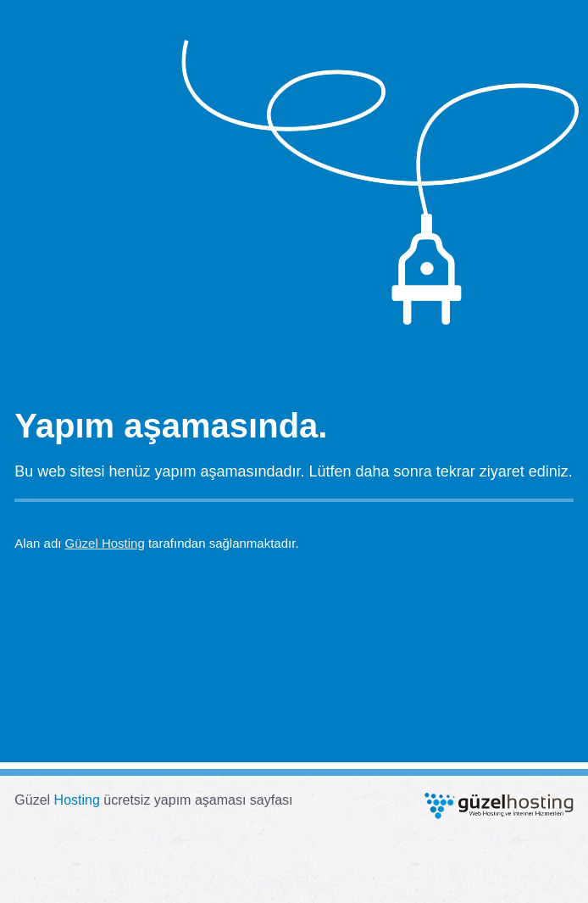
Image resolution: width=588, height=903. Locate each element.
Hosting (77, 800)
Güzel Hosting (105, 543)
